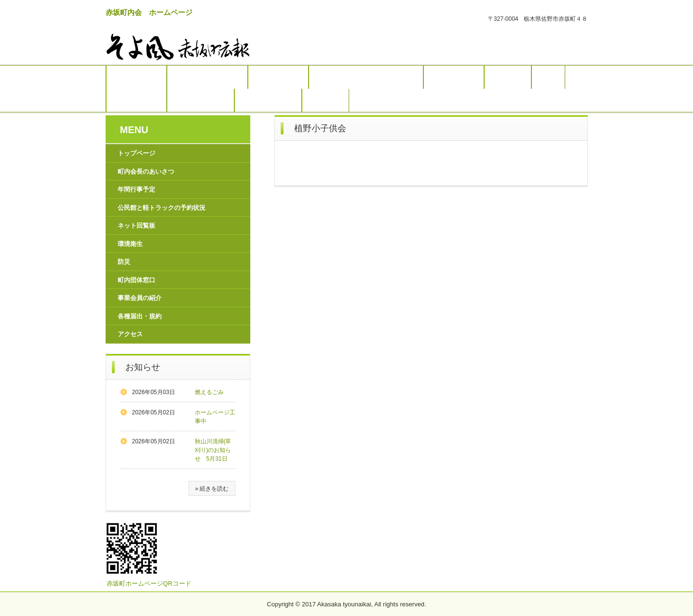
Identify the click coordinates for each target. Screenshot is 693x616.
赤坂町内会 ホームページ (149, 12)
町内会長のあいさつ (207, 77)
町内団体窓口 (136, 100)
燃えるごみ (209, 392)
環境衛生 (508, 77)
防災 (548, 77)
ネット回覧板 (454, 77)
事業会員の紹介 (201, 100)
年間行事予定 (278, 77)
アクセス (326, 100)
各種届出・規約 (268, 100)
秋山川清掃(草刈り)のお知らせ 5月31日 (213, 450)
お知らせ (143, 367)
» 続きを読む (212, 489)
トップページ (136, 77)
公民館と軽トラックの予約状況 (366, 77)
